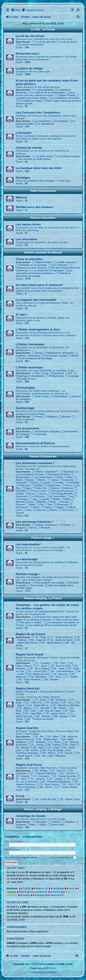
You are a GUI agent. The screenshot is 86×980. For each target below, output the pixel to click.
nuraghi (47, 946)
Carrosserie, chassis (54, 356)
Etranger (65, 417)
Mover (73, 356)
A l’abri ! (22, 315)
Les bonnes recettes (67, 156)
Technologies (25, 388)
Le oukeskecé (41, 121)
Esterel (54, 488)
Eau (36, 373)
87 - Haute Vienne (66, 787)
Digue (27, 488)
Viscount (39, 510)
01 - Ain (38, 737)
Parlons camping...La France (43, 598)
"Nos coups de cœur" (66, 620)
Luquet (43, 499)
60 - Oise (29, 711)
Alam (69, 477)
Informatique (59, 396)
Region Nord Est (28, 688)
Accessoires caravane (46, 431)
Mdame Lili (41, 888)
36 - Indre (57, 668)
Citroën (65, 525)
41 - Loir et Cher (36, 671)
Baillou (41, 480)
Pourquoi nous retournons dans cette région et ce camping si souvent (46, 618)
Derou (67, 485)
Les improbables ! (29, 544)
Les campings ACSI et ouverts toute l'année (51, 625)
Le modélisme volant (29, 101)
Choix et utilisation (29, 259)
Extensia (67, 488)
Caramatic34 (56, 895)
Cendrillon (72, 483)
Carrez (33, 483)
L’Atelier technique (29, 367)
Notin (51, 502)
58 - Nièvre (59, 708)
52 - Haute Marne (37, 705)
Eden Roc (40, 488)
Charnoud (23, 485)
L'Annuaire (24, 133)
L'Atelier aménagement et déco (38, 329)
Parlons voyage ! (28, 574)
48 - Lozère (31, 750)
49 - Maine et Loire (37, 674)
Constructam (52, 485)
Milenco (21, 197)
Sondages (23, 178)
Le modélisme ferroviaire (64, 98)
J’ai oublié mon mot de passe (21, 857)
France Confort (37, 491)
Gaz (45, 373)
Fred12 (56, 892)
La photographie (43, 90)
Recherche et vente (58, 474)
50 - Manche (59, 674)
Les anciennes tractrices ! (34, 522)
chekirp (26, 895)
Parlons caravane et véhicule (43, 253)
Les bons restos (43, 156)
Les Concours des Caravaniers (38, 112)
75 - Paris (39, 637)
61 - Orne (54, 677)
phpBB (33, 964)
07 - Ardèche (37, 742)
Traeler (46, 507)
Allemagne (40, 822)
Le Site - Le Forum (43, 29)
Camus (53, 480)
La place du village (29, 68)
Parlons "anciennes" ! (46, 472)
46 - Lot (69, 779)
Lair (70, 496)
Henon (42, 494)
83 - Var (40, 756)
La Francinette (56, 496)
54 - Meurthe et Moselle (64, 705)
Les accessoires (28, 428)
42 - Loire (52, 748)
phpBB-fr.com (49, 968)
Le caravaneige (27, 559)
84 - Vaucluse (56, 756)
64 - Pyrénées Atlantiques (55, 782)
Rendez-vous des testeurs (35, 207)
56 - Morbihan (37, 677)
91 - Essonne (37, 640)
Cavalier (58, 483)
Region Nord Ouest (30, 654)
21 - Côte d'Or (33, 703)
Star (49, 505)
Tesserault (61, 505)
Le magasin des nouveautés (36, 300)
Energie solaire (26, 379)
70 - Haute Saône (54, 713)
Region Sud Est (27, 728)
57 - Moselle (41, 708)
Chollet (37, 485)
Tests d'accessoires (43, 191)
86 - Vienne (45, 787)
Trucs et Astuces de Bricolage (34, 358)
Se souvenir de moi (64, 858)
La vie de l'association (30, 45)
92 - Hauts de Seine (60, 640)
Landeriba (58, 888)
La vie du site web (44, 42)
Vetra (27, 510)
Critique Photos (65, 95)
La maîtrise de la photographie (47, 92)
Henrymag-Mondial (61, 494)
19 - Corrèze (66, 773)
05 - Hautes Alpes (47, 739)
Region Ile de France (31, 634)
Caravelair (67, 480)
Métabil (40, 502)
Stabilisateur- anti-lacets (59, 353)
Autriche (54, 822)
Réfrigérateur (55, 376)
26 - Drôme (53, 745)
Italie (31, 824)
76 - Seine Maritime (28, 679)
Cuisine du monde (29, 148)
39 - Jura (66, 703)
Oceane (63, 502)
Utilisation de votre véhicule (44, 266)
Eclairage (72, 376)
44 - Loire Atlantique (61, 671)
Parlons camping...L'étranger (43, 809)
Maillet (55, 499)
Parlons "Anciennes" (45, 525)
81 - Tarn (67, 784)
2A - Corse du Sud (44, 799)
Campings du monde (31, 816)
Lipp (33, 499)
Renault (44, 528)
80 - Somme (42, 716)
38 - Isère (37, 748)
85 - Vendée (50, 679)
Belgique (51, 417)
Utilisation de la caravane (31, 265)
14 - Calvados (41, 663)
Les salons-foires (28, 224)
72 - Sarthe (70, 677)
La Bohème (37, 496)
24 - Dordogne (40, 776)
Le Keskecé (60, 121)
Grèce (42, 824)
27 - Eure (40, 666)
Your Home (66, 510)
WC (69, 373)
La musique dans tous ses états (39, 168)
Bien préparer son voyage (48, 583)
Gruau (30, 494)
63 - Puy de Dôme (52, 750)
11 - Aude (54, 742)
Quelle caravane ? (66, 262)
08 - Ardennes (57, 700)
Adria (59, 477)
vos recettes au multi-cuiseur (33, 159)
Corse (20, 796)
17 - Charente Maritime (42, 773)
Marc (66, 499)
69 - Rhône (48, 753)
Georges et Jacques (61, 491)
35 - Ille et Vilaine (38, 668)
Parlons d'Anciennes (43, 457)
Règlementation (42, 262)
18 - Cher (59, 663)
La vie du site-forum (30, 36)
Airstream (67, 472)
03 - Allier (52, 737)
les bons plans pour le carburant (39, 285)
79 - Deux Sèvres (48, 784)
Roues (37, 353)
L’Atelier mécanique (30, 344)
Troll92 (27, 888)
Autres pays (56, 824)
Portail (25, 17)
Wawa (52, 510)
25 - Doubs (51, 703)
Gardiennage (25, 408)
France (37, 417)
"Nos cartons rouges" (29, 622)
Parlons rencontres (43, 218)
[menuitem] (16, 10)
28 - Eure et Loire (59, 666)
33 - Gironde (36, 779)
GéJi (24, 892)
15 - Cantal (36, 745)
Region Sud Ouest (29, 765)
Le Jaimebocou (44, 124)
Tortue (34, 507)
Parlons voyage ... (43, 538)
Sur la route (36, 585)
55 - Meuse (24, 708)
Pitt (40, 505)
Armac (29, 480)
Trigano (59, 507)
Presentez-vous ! (28, 54)
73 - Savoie (65, 753)
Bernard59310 (39, 892)
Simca (32, 528)
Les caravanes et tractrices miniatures (44, 272)
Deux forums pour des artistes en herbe (46, 94)
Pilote (31, 505)
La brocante (38, 434)
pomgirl (39, 895)
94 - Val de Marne (50, 643)
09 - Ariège (40, 771)
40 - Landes (54, 779)
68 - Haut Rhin (32, 713)
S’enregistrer (32, 837)
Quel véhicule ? (59, 265)
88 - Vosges (60, 716)
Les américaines (42, 477)
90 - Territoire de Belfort (39, 719)
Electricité (57, 373)
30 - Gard (68, 745)
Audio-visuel (40, 396)
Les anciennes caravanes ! (35, 463)
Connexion (12, 837)
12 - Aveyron (57, 771)
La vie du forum (67, 42)
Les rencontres (27, 239)
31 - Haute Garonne (64, 776)
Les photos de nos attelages (47, 270)
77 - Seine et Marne (60, 637)
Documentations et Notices (35, 443)
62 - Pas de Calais (49, 711)
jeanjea (12, 892)
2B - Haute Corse (68, 799)
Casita (45, 483)
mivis (71, 888)
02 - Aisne (39, 700)
